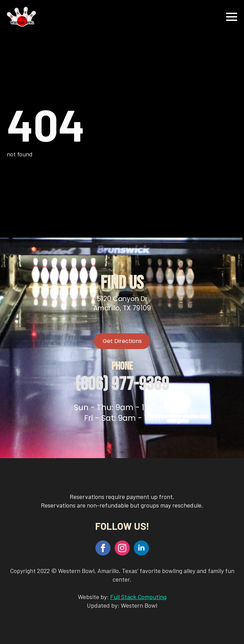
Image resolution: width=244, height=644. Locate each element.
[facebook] (103, 548)
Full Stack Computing (138, 597)
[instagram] (122, 548)
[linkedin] (141, 548)
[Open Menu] (232, 17)
